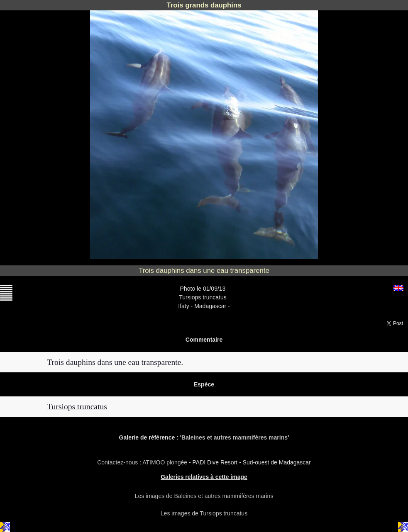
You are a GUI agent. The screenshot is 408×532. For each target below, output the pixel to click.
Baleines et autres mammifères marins (235, 437)
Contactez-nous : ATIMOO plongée (143, 462)
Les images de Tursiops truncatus (204, 513)
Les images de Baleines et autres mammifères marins (204, 496)
